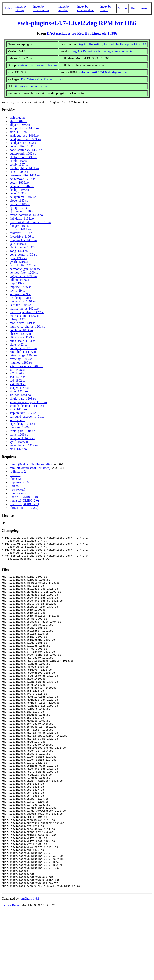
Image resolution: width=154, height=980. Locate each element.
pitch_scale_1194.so (23, 342)
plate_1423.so (19, 345)
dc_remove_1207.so (23, 179)
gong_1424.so (19, 251)
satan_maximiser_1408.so (26, 367)
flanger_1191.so (20, 226)
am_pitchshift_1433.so (24, 129)
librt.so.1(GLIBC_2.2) (24, 508)
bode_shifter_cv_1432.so (26, 151)
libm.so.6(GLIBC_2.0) (24, 501)
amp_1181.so (18, 133)
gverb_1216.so (19, 262)
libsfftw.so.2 (18, 490)
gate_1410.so (18, 244)
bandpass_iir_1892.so (24, 143)
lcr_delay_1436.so (21, 298)
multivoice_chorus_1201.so (27, 327)
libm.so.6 (16, 479)
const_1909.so (19, 172)
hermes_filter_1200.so (24, 273)
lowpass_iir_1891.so (23, 302)
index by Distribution (41, 8)
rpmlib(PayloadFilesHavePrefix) (31, 465)
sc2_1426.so (18, 374)
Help (134, 8)
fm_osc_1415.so (20, 230)
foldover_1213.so (21, 233)
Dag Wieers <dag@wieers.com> (42, 79)
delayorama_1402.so (23, 197)
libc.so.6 (15, 476)
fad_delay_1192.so (22, 219)
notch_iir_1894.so (21, 331)
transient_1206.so (21, 428)
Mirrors (122, 8)
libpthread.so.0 (19, 483)
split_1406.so (18, 410)
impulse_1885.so (21, 287)
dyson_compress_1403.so (26, 215)
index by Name (106, 8)
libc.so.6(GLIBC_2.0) (24, 497)
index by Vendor (64, 8)
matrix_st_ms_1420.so (24, 316)
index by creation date (85, 8)
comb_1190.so (19, 161)
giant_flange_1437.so (23, 248)
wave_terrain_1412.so (24, 446)
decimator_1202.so (22, 187)
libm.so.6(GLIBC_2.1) (24, 505)
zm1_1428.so (18, 450)
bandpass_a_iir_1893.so (25, 140)
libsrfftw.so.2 (18, 494)
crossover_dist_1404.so (25, 176)
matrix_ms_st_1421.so (24, 309)
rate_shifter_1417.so (23, 352)
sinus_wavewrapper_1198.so (28, 403)
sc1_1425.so (18, 370)
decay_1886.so (19, 183)
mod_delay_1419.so (23, 323)
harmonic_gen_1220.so (25, 269)
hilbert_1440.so (20, 280)
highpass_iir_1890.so (23, 277)
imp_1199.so (18, 284)
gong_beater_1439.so (23, 255)
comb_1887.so (19, 165)
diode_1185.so (19, 201)
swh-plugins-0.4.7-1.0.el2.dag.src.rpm (103, 72)
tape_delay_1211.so (22, 424)
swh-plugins (17, 118)
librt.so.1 (15, 487)
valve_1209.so (19, 435)
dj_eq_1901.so (19, 208)
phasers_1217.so (20, 334)
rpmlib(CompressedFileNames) (30, 469)
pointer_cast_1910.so (23, 349)
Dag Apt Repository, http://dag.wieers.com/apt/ (102, 51)
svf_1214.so (17, 421)
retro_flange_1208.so (23, 356)
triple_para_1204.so (22, 432)
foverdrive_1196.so (22, 237)
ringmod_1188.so (21, 363)
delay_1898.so (19, 194)
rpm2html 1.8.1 (30, 968)
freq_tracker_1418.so (23, 241)
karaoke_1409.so (21, 295)
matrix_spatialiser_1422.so (27, 313)
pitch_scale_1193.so (23, 338)
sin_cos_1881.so (20, 396)
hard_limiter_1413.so (23, 266)
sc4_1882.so (18, 381)
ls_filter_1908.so (20, 305)
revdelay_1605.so (21, 360)
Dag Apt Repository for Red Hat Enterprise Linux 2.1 (112, 44)
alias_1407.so (18, 122)
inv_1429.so (18, 291)
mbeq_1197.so (19, 320)
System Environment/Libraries (37, 65)
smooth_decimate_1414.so (27, 406)
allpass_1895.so (20, 125)
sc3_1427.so (18, 378)
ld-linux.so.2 (18, 472)
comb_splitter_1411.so (24, 169)
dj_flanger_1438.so (22, 212)
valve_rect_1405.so (22, 439)
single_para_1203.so (23, 399)
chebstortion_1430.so (23, 158)
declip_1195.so (19, 190)
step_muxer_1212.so (23, 414)
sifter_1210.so (19, 392)
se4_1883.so (18, 385)
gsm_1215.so (18, 259)
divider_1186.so (20, 205)
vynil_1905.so (19, 442)
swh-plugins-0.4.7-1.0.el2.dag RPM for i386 (77, 23)
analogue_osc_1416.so (24, 136)
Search (145, 8)
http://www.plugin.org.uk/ (30, 86)
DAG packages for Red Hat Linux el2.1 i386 (82, 33)
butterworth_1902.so (23, 154)
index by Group (21, 8)
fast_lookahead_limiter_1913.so (30, 223)
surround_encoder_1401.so (27, 417)
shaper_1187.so (20, 388)
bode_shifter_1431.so (23, 147)
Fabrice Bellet (11, 975)
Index (8, 8)
